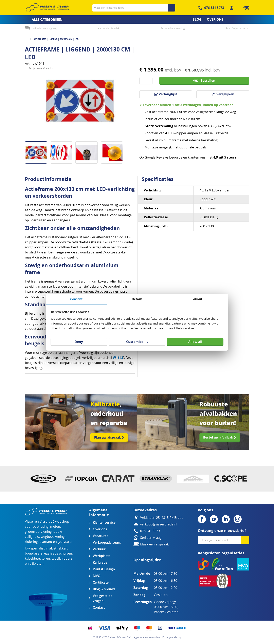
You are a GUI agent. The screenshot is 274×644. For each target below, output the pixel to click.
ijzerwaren (66, 542)
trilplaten (36, 564)
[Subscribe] (245, 540)
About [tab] (198, 299)
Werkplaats (102, 556)
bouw (58, 532)
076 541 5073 (214, 8)
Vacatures (101, 536)
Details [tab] (137, 299)
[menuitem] (42, 20)
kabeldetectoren (37, 558)
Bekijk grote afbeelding (41, 138)
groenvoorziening (38, 532)
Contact (99, 608)
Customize (137, 342)
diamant (46, 542)
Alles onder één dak (108, 28)
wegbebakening (53, 537)
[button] (63, 151)
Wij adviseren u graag (45, 28)
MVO (97, 576)
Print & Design (104, 569)
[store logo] (47, 8)
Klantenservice (104, 523)
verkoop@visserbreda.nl (159, 524)
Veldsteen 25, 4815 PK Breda (162, 518)
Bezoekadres (145, 510)
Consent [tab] (76, 299)
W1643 (118, 358)
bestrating (41, 527)
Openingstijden (148, 560)
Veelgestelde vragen (103, 598)
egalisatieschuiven (58, 553)
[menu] (137, 19)
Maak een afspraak (154, 544)
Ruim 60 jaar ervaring (237, 28)
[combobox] (134, 8)
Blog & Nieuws (104, 589)
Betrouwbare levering (173, 28)
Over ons (100, 529)
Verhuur (99, 549)
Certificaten (102, 583)
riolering (31, 542)
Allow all (195, 342)
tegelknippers (62, 558)
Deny (79, 342)
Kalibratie (100, 563)
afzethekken (58, 548)
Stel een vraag (151, 538)
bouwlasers (34, 553)
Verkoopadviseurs (107, 543)
